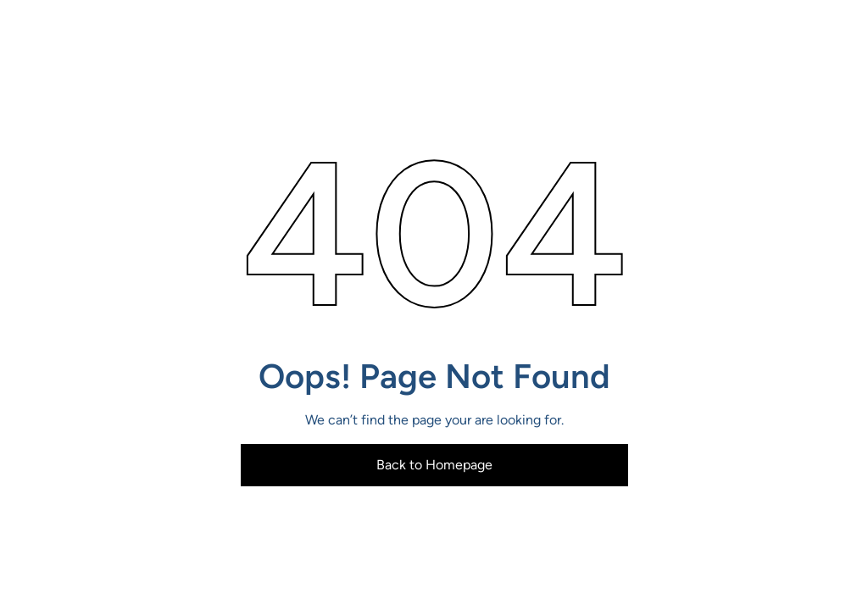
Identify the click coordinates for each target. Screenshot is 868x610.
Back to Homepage (434, 465)
